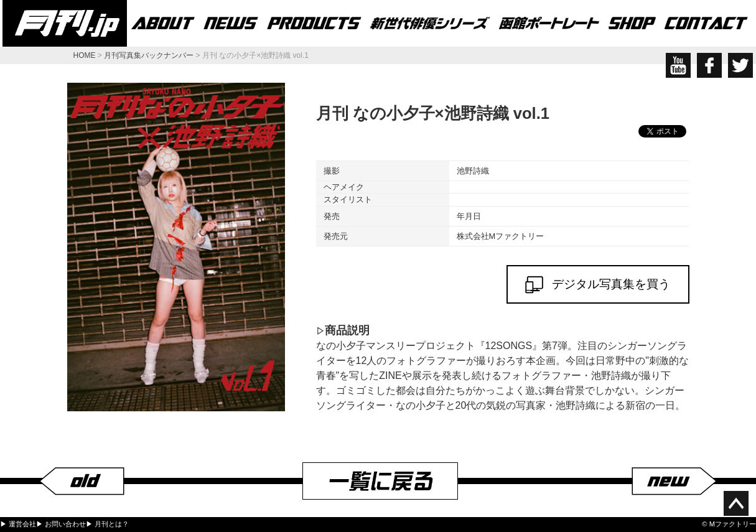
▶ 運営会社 (18, 524)
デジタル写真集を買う (598, 285)
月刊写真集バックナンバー (149, 55)
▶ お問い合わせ (61, 524)
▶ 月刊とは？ (107, 524)
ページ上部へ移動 (736, 503)
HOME (85, 55)
